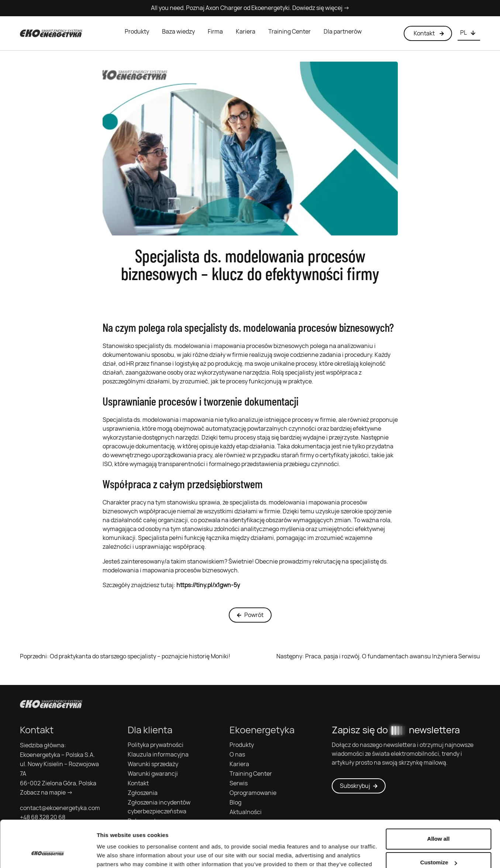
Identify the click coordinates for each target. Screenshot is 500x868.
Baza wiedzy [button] (178, 32)
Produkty (137, 32)
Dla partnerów (343, 32)
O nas (237, 755)
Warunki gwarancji (153, 774)
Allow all (439, 799)
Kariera (246, 32)
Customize (439, 822)
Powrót (250, 615)
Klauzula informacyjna (158, 755)
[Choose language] (469, 33)
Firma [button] (215, 32)
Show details (114, 853)
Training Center (289, 32)
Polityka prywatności (156, 745)
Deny (439, 846)
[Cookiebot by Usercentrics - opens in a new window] (48, 854)
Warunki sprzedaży (153, 764)
